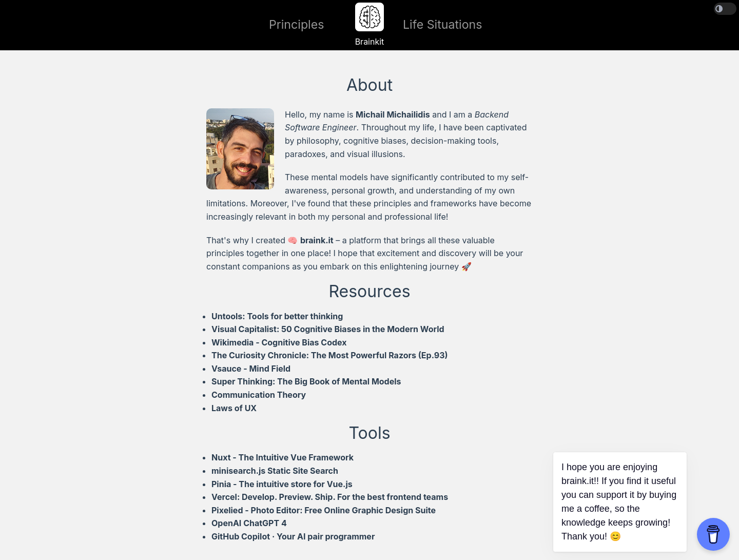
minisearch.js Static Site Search (275, 471)
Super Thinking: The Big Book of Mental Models (306, 381)
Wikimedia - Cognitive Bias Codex (279, 342)
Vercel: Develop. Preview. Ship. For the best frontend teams (330, 497)
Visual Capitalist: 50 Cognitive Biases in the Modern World (328, 329)
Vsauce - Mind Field (251, 369)
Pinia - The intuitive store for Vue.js (282, 484)
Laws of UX (234, 408)
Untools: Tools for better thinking (277, 316)
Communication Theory (259, 395)
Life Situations (443, 25)
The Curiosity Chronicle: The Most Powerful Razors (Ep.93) (330, 355)
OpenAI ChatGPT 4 (249, 523)
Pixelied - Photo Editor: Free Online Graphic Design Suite (324, 510)
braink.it (317, 240)
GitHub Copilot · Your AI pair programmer (293, 536)
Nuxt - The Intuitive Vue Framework (283, 457)
